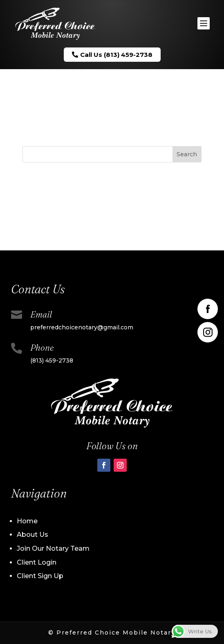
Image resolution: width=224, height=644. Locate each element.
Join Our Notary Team (53, 548)
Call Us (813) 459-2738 (112, 55)
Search (187, 154)
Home (27, 521)
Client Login (37, 562)
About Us (32, 535)
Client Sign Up (40, 576)
